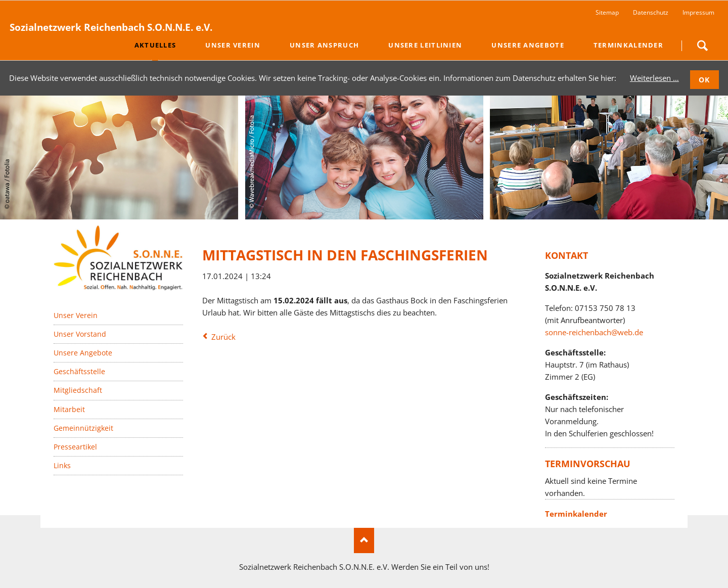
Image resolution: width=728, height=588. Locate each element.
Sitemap (607, 12)
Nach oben (364, 540)
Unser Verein (76, 315)
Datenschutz (651, 12)
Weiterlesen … (654, 78)
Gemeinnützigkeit (83, 428)
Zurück (223, 337)
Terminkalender (576, 514)
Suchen (702, 46)
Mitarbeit (69, 409)
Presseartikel (75, 447)
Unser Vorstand (80, 334)
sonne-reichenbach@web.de (594, 332)
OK (704, 80)
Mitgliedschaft (78, 390)
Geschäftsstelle (79, 371)
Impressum (698, 12)
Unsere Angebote (83, 353)
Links (62, 465)
